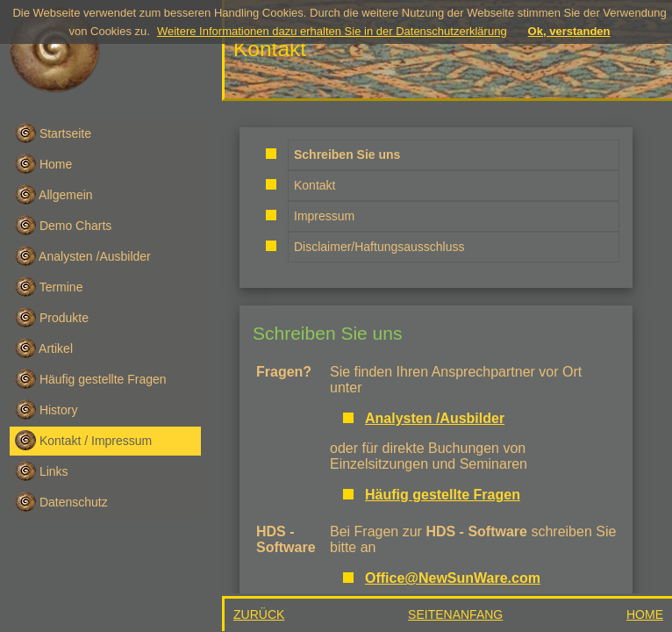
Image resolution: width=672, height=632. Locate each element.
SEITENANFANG (455, 614)
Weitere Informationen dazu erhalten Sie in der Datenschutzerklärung (332, 31)
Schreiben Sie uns (327, 333)
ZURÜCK (259, 614)
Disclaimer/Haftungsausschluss (379, 247)
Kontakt (315, 185)
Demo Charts (63, 225)
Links (42, 471)
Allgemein (54, 194)
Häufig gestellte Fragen (91, 379)
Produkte (52, 317)
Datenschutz (61, 502)
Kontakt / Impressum (83, 440)
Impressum (324, 216)
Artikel (44, 348)
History (46, 409)
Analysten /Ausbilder (83, 256)
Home (43, 164)
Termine (49, 287)
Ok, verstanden (569, 31)
